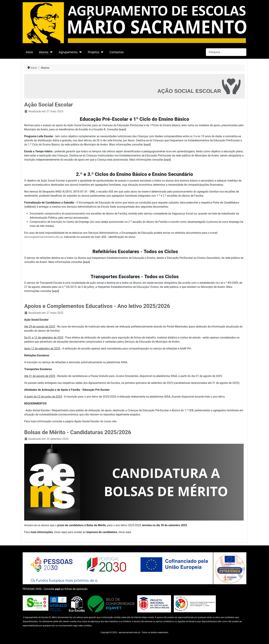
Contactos (116, 52)
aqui (64, 532)
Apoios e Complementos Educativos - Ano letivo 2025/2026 (97, 306)
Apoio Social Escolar (87, 421)
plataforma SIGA (117, 362)
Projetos (93, 52)
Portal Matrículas (177, 327)
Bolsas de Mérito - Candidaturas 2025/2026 (78, 432)
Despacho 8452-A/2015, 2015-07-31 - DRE (69, 192)
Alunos (44, 52)
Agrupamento (68, 52)
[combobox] (226, 52)
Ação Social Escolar (49, 105)
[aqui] (123, 129)
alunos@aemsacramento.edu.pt (43, 237)
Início (29, 52)
